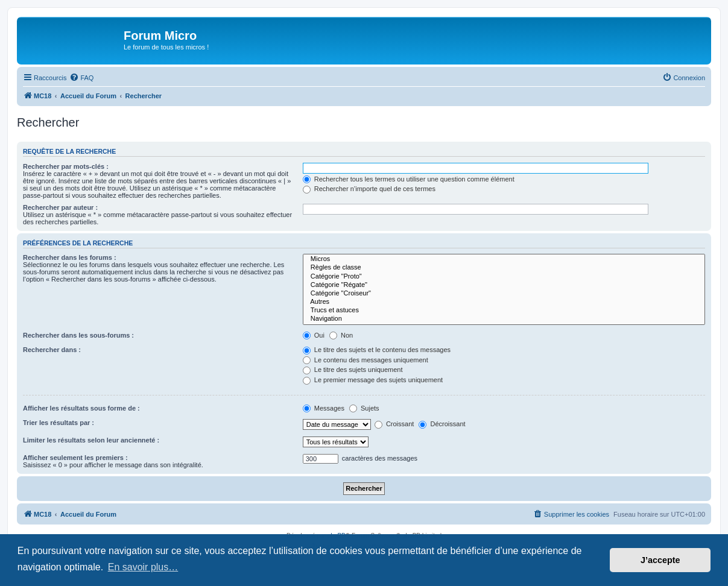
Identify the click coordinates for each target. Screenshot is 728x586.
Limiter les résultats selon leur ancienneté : (91, 440)
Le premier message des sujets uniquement (373, 380)
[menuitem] (81, 78)
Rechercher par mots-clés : (66, 166)
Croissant (394, 424)
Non (341, 335)
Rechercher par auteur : (60, 207)
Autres (504, 302)
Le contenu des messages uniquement (366, 360)
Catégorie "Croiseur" (504, 294)
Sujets (364, 408)
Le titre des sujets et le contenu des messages (377, 350)
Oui (314, 335)
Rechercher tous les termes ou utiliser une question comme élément (409, 179)
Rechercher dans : (52, 350)
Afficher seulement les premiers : (75, 458)
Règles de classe (504, 268)
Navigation (504, 319)
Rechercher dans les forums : (70, 257)
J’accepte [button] (660, 560)
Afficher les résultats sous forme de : (81, 408)
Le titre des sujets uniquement (353, 370)
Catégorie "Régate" (504, 285)
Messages (324, 408)
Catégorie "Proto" (504, 277)
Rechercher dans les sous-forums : (78, 335)
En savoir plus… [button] (143, 567)
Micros (504, 259)
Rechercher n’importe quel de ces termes (369, 189)
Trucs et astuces (504, 310)
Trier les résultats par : (59, 423)
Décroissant (442, 424)
